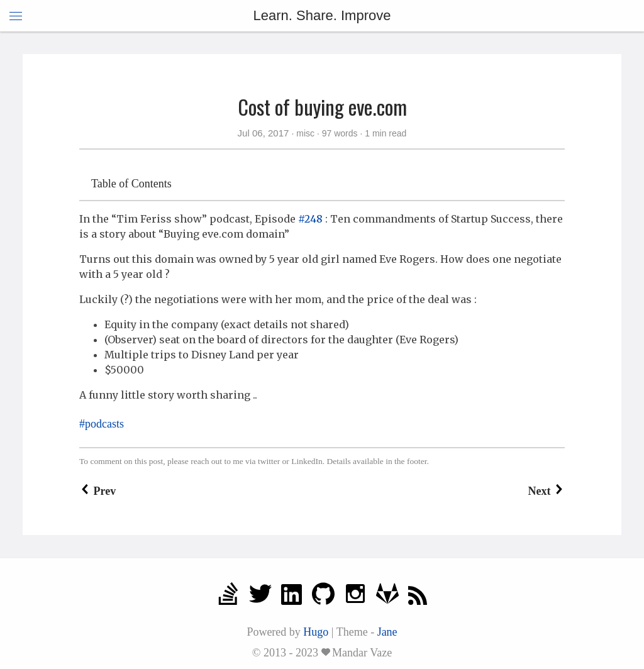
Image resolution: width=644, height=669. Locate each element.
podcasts (104, 424)
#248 (310, 219)
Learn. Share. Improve (322, 15)
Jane (387, 632)
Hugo (316, 632)
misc (305, 133)
